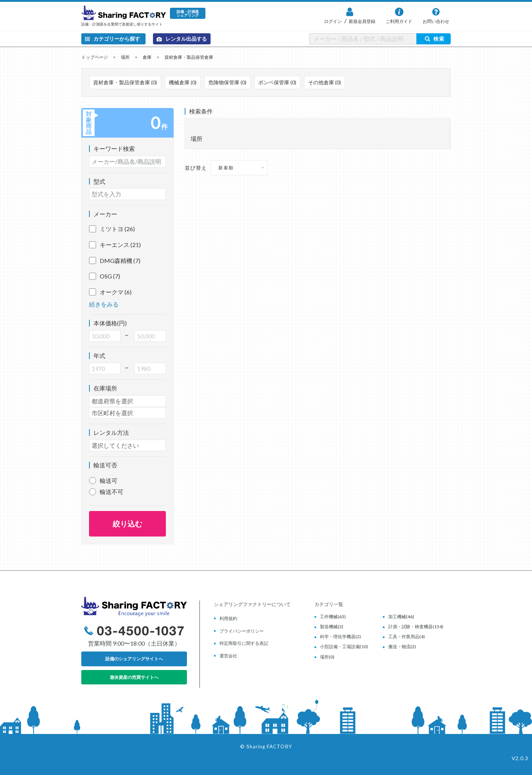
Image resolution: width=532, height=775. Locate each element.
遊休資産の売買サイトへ (134, 677)
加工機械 (397, 617)
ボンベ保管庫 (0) (277, 82)
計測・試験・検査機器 (410, 627)
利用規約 (228, 618)
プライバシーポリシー (242, 631)
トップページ (95, 57)
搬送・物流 (399, 647)
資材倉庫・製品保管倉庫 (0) (125, 82)
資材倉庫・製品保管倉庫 (189, 57)
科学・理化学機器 (338, 637)
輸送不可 (112, 492)
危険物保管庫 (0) (227, 82)
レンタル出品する (182, 39)
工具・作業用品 (404, 637)
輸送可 (109, 480)
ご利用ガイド (399, 21)
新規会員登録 (362, 21)
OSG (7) (105, 276)
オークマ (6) (110, 292)
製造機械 (329, 627)
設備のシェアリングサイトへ (134, 659)
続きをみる (104, 304)
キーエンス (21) (115, 245)
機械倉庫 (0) (183, 82)
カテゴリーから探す (112, 39)
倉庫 (147, 57)
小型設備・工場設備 (340, 647)
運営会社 (228, 656)
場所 (125, 57)
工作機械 (329, 617)
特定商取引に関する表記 (244, 643)
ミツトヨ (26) (112, 229)
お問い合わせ (436, 21)
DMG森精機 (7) (115, 261)
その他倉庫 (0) (325, 82)
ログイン (333, 21)
